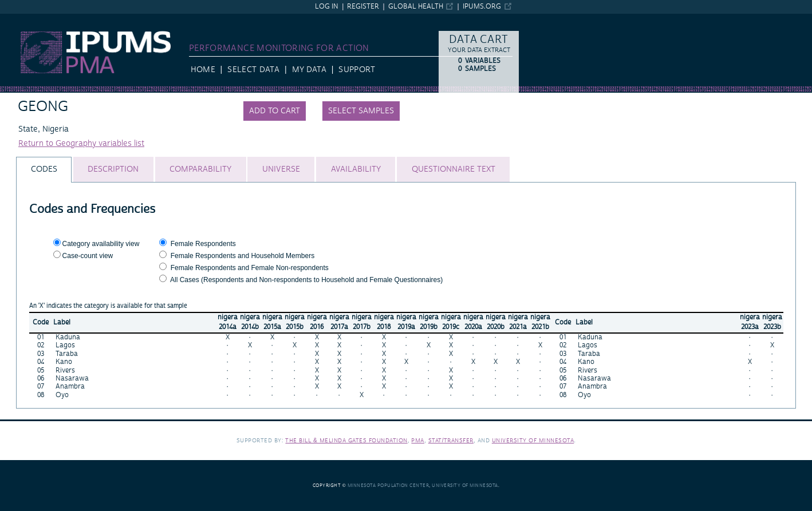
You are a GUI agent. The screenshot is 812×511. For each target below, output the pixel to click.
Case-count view (88, 256)
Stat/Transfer (451, 440)
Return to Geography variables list (81, 144)
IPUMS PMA (22, 19)
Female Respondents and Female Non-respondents (250, 268)
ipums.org (482, 7)
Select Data (253, 70)
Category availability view (101, 244)
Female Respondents (203, 244)
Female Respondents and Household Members (243, 256)
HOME (203, 70)
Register (363, 7)
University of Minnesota (533, 440)
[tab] (44, 170)
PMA (418, 440)
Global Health (416, 7)
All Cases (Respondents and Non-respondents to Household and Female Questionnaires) (306, 280)
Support (356, 70)
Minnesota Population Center (389, 486)
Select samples (361, 111)
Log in (327, 7)
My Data (309, 70)
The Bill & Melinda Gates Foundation (346, 440)
